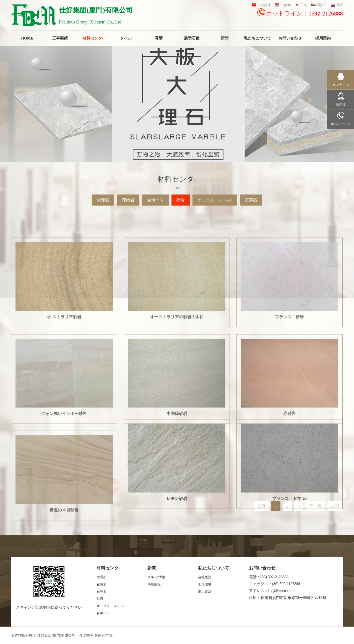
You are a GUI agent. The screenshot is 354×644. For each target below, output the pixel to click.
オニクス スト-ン (215, 200)
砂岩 (181, 200)
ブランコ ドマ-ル (289, 559)
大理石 (103, 200)
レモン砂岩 (177, 559)
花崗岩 (128, 200)
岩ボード (155, 200)
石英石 (251, 200)
